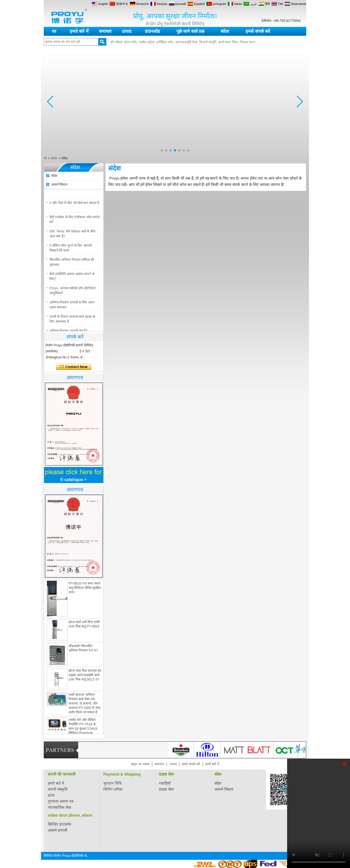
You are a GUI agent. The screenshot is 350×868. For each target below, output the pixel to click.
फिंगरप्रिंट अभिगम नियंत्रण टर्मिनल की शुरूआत (72, 263)
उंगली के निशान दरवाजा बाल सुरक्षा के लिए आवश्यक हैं (72, 320)
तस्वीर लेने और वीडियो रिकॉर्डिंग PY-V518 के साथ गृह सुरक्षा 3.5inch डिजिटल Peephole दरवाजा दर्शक (83, 730)
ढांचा (51, 795)
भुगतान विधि (113, 783)
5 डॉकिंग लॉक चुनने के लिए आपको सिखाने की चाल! (71, 249)
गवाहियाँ (165, 783)
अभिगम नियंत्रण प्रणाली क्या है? (68, 190)
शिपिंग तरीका (113, 789)
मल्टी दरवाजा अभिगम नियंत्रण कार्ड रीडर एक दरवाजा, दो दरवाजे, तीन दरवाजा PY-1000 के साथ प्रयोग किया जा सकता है (85, 705)
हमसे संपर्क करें (258, 31)
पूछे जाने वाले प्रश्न (190, 31)
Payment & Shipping (122, 774)
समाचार (105, 31)
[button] (162, 150)
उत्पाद (127, 31)
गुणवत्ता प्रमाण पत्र (61, 801)
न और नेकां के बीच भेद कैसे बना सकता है (74, 204)
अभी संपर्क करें (74, 367)
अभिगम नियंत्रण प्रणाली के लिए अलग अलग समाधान (72, 306)
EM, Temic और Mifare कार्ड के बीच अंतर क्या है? (72, 235)
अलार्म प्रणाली (58, 830)
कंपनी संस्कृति (58, 789)
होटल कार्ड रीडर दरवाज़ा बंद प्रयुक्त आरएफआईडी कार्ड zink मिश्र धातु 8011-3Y (85, 676)
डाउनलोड (152, 31)
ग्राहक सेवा (166, 774)
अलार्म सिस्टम (59, 185)
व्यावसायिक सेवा (60, 807)
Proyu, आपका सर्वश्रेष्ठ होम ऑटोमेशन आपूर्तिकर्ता (73, 292)
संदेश (225, 31)
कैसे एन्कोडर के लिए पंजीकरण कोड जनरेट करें (75, 221)
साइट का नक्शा (140, 764)
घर (54, 31)
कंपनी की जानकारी (62, 774)
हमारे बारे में (79, 31)
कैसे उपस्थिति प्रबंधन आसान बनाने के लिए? (72, 277)
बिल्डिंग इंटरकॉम (59, 824)
